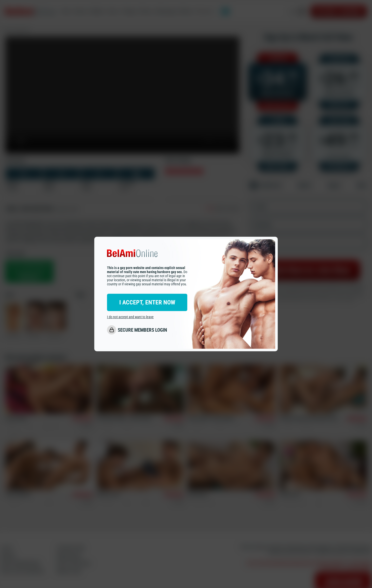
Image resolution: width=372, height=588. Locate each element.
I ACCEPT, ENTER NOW (147, 302)
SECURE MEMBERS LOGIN (142, 330)
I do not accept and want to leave (130, 317)
